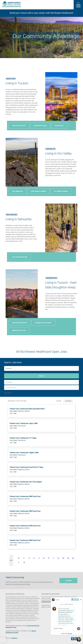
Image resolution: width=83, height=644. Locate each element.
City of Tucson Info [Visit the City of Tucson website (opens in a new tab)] (19, 126)
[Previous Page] (24, 558)
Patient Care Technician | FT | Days (23, 438)
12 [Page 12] (63, 558)
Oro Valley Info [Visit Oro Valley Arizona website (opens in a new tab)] (17, 191)
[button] (78, 5)
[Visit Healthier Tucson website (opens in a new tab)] (11, 5)
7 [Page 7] (39, 558)
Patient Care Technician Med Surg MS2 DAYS (27, 409)
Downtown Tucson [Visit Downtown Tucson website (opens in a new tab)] (40, 126)
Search (41, 376)
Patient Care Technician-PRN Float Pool (25, 496)
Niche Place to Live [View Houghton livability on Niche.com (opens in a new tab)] (19, 330)
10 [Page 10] (53, 558)
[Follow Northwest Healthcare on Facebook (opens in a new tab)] (73, 639)
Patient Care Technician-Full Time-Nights (26, 482)
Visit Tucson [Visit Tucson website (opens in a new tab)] (59, 126)
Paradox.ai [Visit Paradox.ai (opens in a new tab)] (15, 638)
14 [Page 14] (73, 558)
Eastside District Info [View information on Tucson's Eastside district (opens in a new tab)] (20, 323)
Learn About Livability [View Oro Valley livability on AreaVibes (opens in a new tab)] (38, 191)
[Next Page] (19, 562)
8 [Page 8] (44, 558)
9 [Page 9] (49, 558)
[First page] (19, 558)
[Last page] (24, 562)
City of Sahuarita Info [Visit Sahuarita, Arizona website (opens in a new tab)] (20, 257)
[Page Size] (11, 560)
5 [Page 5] (29, 558)
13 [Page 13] (68, 558)
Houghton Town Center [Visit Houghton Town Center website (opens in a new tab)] (43, 323)
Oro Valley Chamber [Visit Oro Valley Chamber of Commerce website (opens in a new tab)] (61, 191)
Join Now (68, 581)
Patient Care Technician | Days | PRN (24, 423)
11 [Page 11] (58, 558)
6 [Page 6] (34, 558)
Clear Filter (8, 393)
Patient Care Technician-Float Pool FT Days (26, 467)
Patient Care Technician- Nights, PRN (24, 453)
